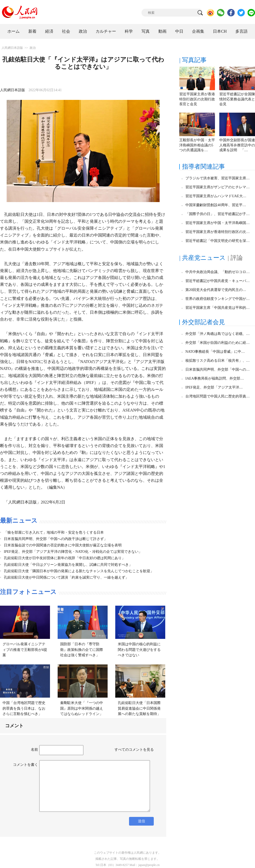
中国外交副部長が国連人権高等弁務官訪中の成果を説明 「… (237, 145)
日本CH (220, 31)
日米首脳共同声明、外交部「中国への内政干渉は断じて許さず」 (56, 539)
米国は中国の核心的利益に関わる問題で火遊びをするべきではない (139, 650)
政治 (83, 31)
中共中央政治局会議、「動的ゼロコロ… (218, 272)
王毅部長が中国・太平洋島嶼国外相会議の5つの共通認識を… (197, 145)
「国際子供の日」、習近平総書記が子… (218, 214)
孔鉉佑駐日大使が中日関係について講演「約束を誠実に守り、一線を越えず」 (66, 577)
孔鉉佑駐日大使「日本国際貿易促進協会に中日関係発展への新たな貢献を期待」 (139, 708)
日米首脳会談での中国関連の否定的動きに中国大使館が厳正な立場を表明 (63, 545)
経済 (49, 31)
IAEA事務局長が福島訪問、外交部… (215, 378)
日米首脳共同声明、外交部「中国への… (218, 370)
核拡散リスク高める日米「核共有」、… (218, 361)
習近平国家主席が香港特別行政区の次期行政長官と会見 (197, 99)
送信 (142, 821)
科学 (129, 31)
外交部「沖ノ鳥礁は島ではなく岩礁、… (218, 334)
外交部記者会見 (203, 322)
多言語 (241, 31)
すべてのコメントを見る (134, 750)
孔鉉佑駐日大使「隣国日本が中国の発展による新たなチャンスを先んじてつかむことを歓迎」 (79, 571)
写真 (146, 31)
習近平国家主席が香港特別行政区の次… (218, 232)
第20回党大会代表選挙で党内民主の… (216, 290)
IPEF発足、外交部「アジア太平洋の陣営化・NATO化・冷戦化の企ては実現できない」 (73, 552)
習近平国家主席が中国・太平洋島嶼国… (218, 223)
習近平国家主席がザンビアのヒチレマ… (218, 187)
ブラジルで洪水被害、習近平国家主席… (218, 178)
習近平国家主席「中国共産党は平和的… (218, 308)
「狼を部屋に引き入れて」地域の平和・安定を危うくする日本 (54, 532)
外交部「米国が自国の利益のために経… (218, 343)
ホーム (14, 31)
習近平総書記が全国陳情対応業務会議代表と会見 (237, 99)
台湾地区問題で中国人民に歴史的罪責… (218, 396)
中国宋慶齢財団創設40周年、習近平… (216, 205)
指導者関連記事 (203, 167)
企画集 (198, 31)
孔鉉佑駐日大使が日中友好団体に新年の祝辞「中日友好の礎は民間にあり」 (65, 558)
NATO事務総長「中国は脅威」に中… (215, 352)
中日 (179, 31)
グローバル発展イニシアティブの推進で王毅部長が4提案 (25, 650)
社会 (66, 31)
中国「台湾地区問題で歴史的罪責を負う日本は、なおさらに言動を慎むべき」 (24, 708)
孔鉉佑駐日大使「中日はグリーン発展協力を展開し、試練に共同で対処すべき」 (68, 565)
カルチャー (106, 31)
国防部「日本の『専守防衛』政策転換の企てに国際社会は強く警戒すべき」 (82, 650)
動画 (162, 31)
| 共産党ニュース (202, 258)
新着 (32, 31)
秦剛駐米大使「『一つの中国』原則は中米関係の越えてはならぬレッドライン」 (82, 708)
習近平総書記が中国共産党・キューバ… (218, 281)
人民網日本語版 (12, 48)
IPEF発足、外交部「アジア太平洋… (214, 387)
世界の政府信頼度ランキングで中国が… (218, 299)
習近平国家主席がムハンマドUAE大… (216, 196)
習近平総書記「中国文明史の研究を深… (218, 241)
